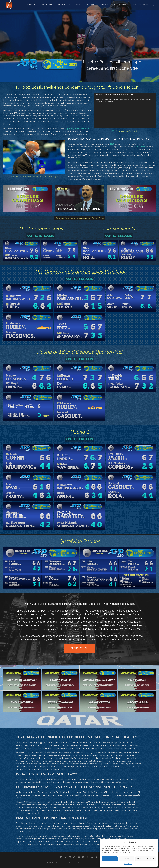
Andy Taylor (79, 648)
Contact (123, 5)
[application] (125, 111)
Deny (127, 859)
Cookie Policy (128, 864)
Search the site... (153, 5)
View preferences (146, 859)
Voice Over (48, 5)
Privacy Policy (108, 5)
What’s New (33, 5)
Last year (141, 147)
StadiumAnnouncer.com (86, 863)
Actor (78, 5)
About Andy (91, 5)
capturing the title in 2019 (77, 128)
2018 (112, 144)
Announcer (64, 5)
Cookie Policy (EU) (140, 5)
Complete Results (41, 236)
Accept (110, 859)
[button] (155, 842)
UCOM (113, 131)
